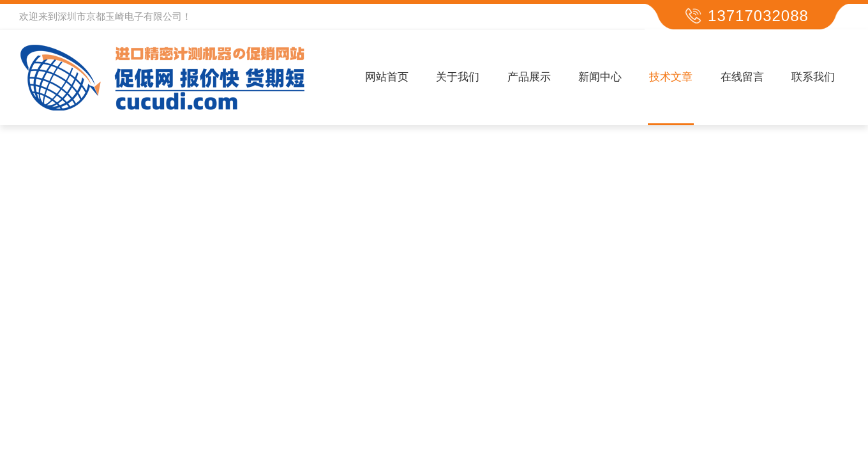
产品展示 (529, 77)
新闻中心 (600, 77)
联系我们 (813, 77)
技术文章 (671, 77)
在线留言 (742, 77)
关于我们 (458, 77)
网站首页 (387, 77)
